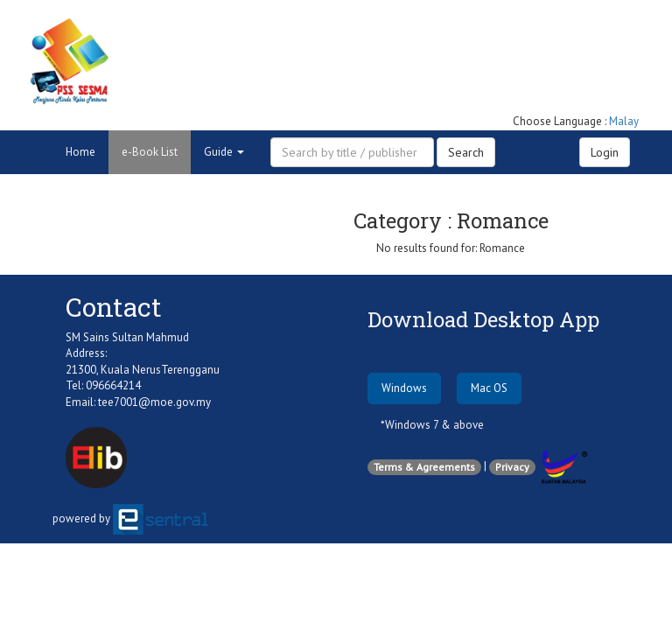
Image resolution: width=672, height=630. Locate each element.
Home (80, 152)
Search (466, 152)
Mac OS (489, 388)
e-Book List (150, 152)
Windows (404, 388)
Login (605, 152)
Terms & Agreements (424, 467)
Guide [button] (224, 152)
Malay (624, 121)
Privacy (512, 467)
